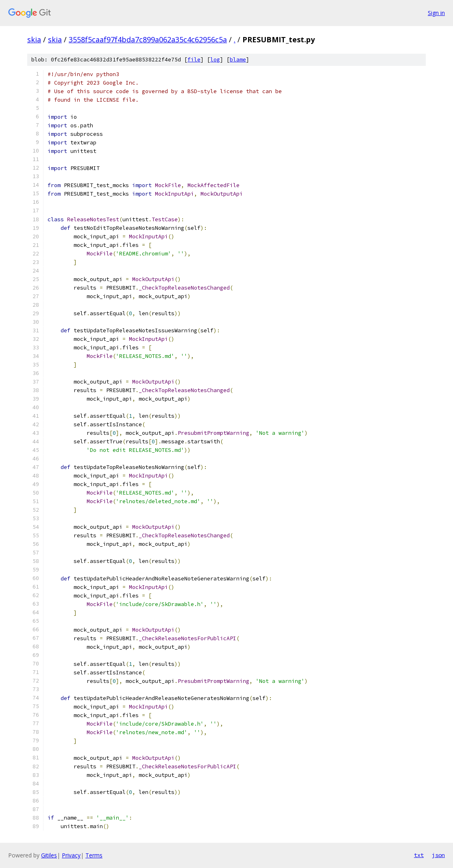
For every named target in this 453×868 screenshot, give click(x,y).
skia (34, 39)
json (438, 855)
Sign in (436, 13)
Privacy (71, 855)
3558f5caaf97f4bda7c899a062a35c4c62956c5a (148, 39)
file (194, 60)
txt (419, 855)
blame (238, 60)
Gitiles (49, 855)
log (215, 60)
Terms (94, 855)
